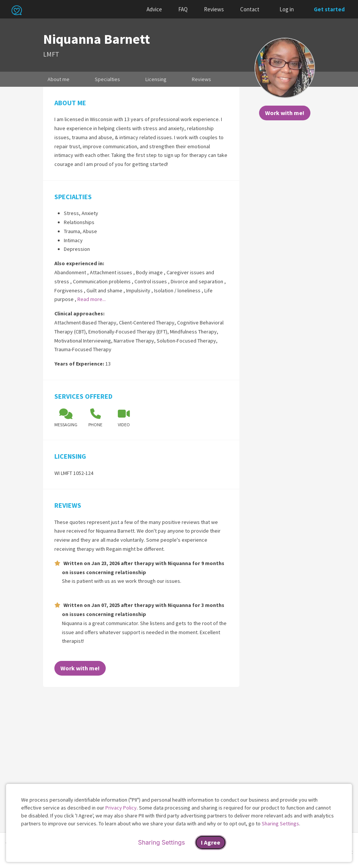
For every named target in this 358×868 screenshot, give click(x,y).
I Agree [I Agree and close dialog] (211, 842)
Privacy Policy (121, 808)
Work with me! (285, 113)
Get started (329, 9)
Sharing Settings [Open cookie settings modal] (161, 842)
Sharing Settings (280, 823)
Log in (287, 9)
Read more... (92, 299)
